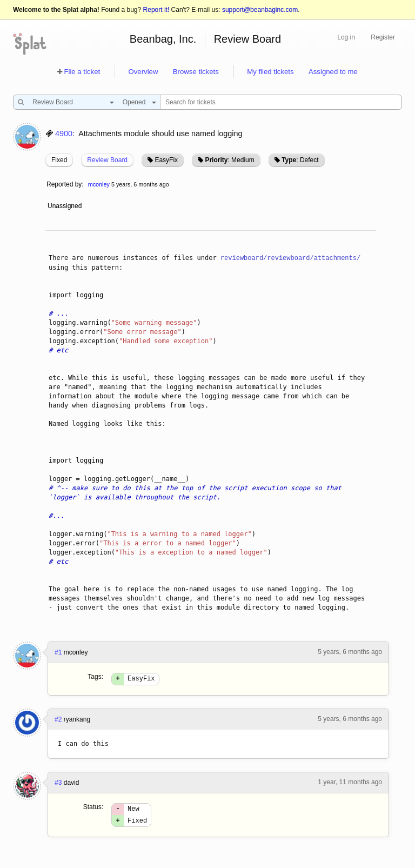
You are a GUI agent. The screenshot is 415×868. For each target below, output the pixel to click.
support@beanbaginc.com (260, 10)
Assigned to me (333, 72)
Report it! (156, 10)
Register (383, 37)
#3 (58, 784)
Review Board (248, 39)
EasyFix (166, 160)
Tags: (95, 677)
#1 (58, 652)
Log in (346, 37)
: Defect (300, 160)
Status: (93, 809)
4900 (64, 133)
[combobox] (71, 102)
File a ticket (82, 72)
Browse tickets (196, 72)
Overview (143, 72)
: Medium (229, 160)
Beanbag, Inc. (163, 39)
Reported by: (65, 184)
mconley (99, 184)
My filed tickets (270, 72)
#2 (58, 721)
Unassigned (66, 206)
